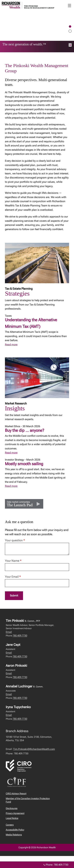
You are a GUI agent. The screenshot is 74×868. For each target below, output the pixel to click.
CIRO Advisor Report (16, 793)
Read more (11, 345)
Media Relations (14, 835)
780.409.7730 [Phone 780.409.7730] (61, 865)
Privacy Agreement (15, 813)
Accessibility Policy (15, 830)
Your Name (13, 561)
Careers (10, 825)
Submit (14, 596)
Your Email (13, 577)
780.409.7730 (20, 636)
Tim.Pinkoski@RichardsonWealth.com (34, 749)
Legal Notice (12, 818)
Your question (15, 540)
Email (9, 632)
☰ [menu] (69, 6)
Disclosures (12, 808)
